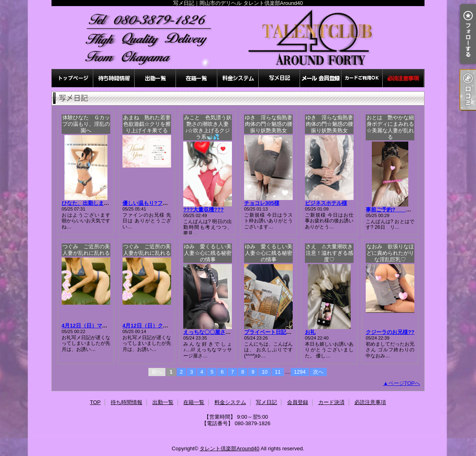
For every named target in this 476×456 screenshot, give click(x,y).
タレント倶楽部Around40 (229, 448)
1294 (300, 372)
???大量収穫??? (204, 210)
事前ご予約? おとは (394, 210)
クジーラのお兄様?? (390, 332)
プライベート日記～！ (270, 332)
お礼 (310, 332)
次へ (318, 372)
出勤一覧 (155, 78)
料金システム (238, 78)
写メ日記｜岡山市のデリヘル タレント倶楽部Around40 (238, 38)
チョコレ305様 (262, 203)
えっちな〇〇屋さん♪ (208, 332)
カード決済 (362, 78)
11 (278, 372)
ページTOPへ (404, 383)
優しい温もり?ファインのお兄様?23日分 (171, 203)
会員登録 (321, 78)
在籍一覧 (197, 78)
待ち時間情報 (114, 78)
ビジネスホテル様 (326, 203)
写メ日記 (279, 78)
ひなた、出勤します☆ (88, 203)
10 (264, 372)
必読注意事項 (403, 78)
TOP (73, 78)
